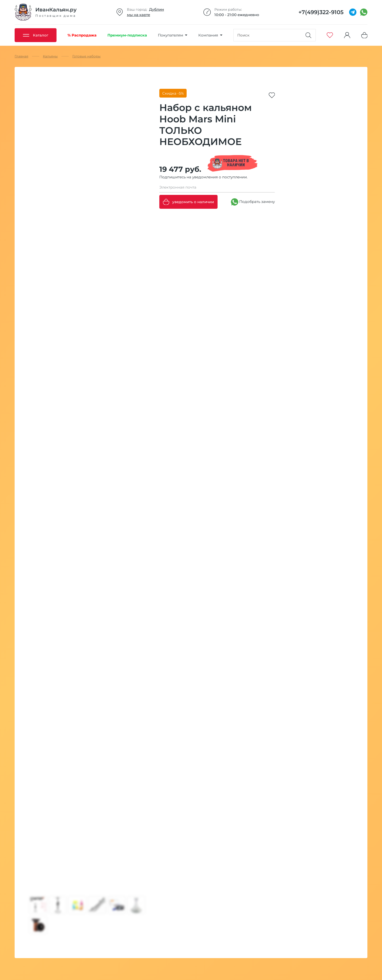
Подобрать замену (253, 202)
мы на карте (138, 15)
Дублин (157, 9)
